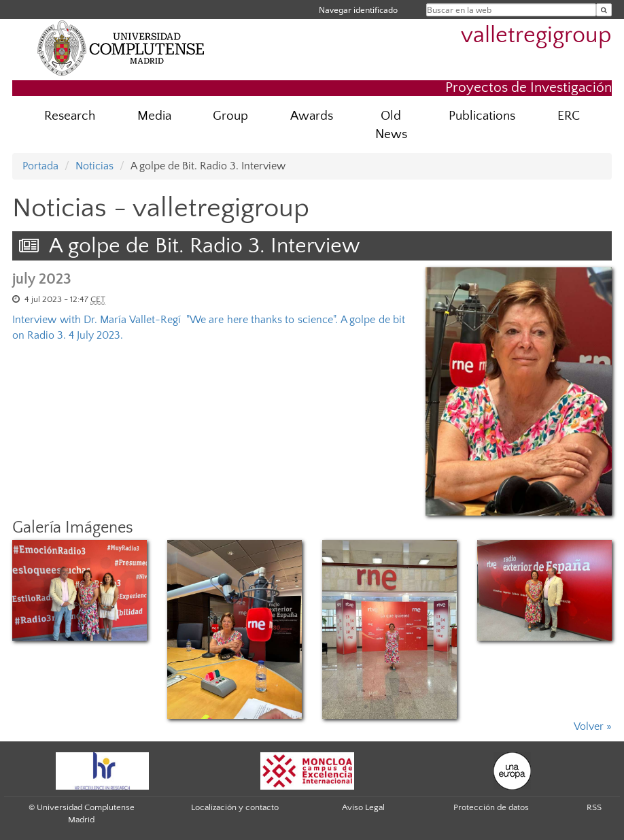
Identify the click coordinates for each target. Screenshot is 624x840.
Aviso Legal (363, 807)
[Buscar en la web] (604, 10)
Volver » (593, 726)
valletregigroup (536, 36)
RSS (594, 807)
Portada (40, 166)
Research (70, 116)
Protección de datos (491, 807)
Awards (312, 116)
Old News (391, 125)
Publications (482, 116)
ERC (569, 116)
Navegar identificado (358, 10)
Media (154, 116)
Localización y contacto (235, 807)
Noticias (94, 166)
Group (230, 116)
